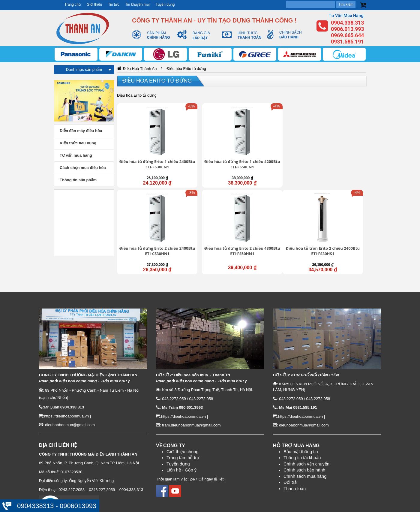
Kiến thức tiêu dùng (78, 143)
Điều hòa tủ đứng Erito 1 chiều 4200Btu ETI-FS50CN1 (210, 149)
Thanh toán (295, 458)
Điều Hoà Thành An (140, 69)
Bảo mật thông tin (301, 421)
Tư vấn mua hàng (76, 155)
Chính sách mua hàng (305, 445)
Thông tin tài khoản (302, 427)
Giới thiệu (94, 5)
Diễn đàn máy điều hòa (81, 131)
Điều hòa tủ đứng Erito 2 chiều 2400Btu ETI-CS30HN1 (273, 149)
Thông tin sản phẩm (78, 180)
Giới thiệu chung (183, 421)
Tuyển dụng (165, 5)
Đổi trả (290, 451)
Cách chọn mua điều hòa (83, 168)
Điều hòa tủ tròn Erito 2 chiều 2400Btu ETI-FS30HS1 (146, 220)
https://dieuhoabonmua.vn (67, 385)
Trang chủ (73, 5)
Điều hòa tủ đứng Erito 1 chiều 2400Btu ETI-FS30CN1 (146, 149)
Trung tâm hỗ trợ (183, 427)
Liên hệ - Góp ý (181, 439)
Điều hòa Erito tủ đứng (157, 81)
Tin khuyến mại (137, 5)
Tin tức (114, 5)
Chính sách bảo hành (304, 439)
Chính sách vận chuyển (306, 433)
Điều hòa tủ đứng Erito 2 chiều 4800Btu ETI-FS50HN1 (337, 149)
